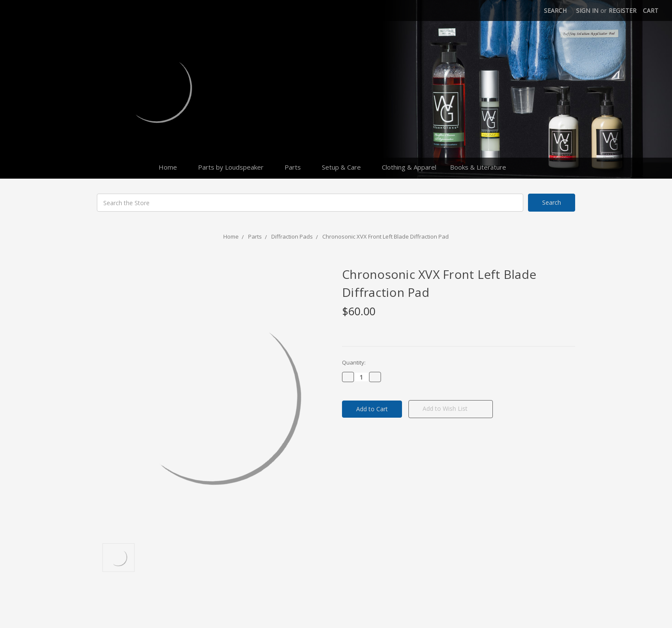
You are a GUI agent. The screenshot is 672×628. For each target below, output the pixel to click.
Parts (296, 167)
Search (555, 10)
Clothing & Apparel (409, 167)
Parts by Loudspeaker (234, 167)
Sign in (587, 10)
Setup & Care (345, 167)
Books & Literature (482, 167)
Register (622, 10)
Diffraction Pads (292, 236)
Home (171, 167)
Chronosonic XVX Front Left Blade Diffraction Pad (385, 236)
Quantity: (354, 362)
